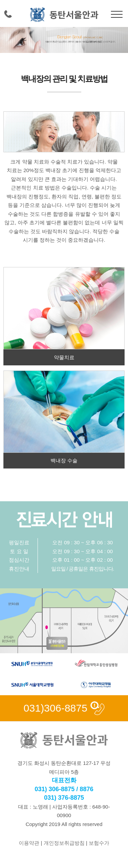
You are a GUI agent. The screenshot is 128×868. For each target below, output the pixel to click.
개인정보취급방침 (64, 843)
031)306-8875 (55, 708)
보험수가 (99, 843)
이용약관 (29, 843)
